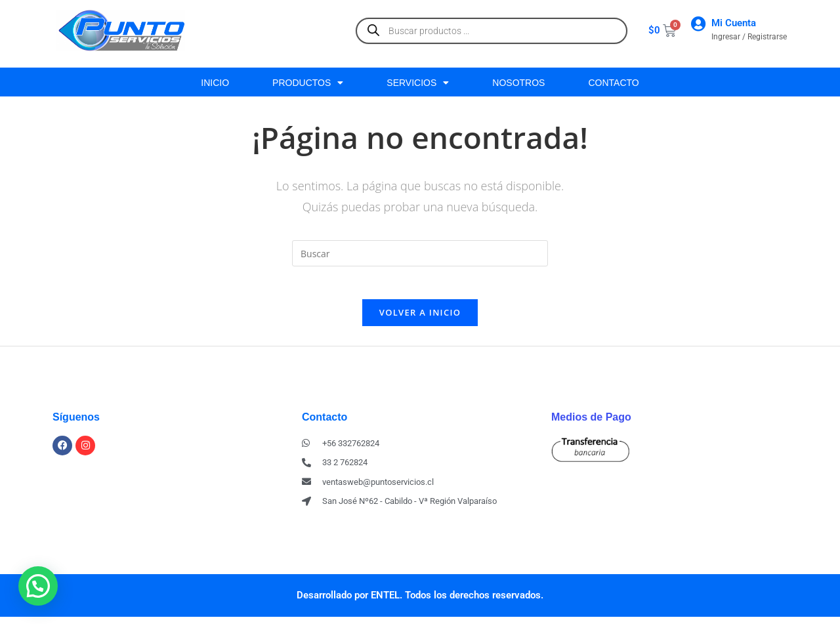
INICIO (215, 83)
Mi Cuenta (734, 23)
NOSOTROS (518, 83)
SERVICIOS (418, 83)
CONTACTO (613, 83)
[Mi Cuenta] (698, 24)
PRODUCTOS (308, 83)
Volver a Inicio (420, 319)
